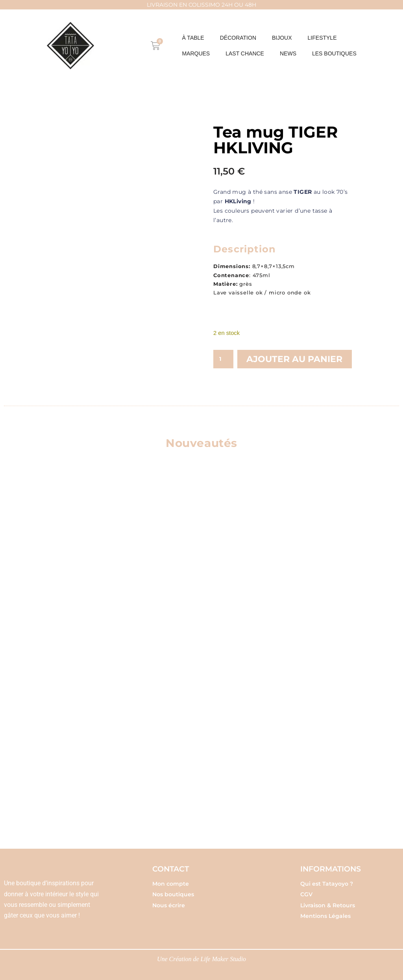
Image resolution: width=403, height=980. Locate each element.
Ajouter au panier (294, 359)
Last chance (245, 53)
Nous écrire (169, 905)
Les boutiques (334, 53)
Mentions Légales (325, 916)
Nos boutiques (173, 894)
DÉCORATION (238, 38)
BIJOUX (282, 38)
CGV (306, 894)
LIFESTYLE (322, 38)
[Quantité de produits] (223, 359)
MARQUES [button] (196, 53)
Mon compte (171, 884)
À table (193, 38)
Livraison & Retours (328, 905)
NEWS (288, 53)
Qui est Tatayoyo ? (327, 884)
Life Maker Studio (224, 959)
